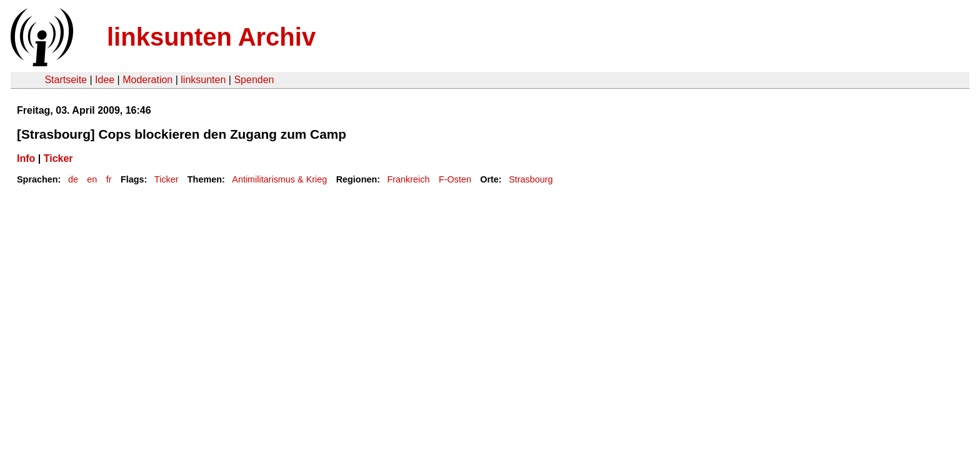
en (92, 179)
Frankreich (409, 179)
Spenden (254, 80)
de (73, 179)
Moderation (147, 80)
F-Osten (455, 179)
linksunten (203, 80)
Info (26, 158)
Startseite (66, 80)
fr (109, 179)
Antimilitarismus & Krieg (279, 179)
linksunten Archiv (211, 37)
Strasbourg (531, 179)
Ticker (58, 158)
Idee (105, 80)
